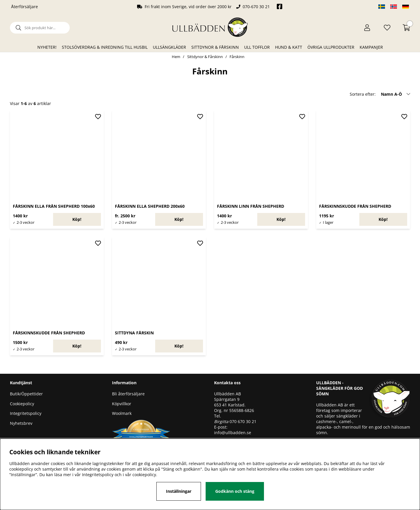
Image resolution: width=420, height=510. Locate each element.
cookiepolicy (144, 475)
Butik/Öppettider (26, 394)
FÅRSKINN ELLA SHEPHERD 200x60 (150, 206)
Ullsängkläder (169, 47)
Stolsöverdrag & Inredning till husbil (105, 47)
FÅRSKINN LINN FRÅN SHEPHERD (251, 206)
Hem (176, 57)
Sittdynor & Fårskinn (215, 47)
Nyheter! (47, 47)
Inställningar (179, 491)
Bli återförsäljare (128, 394)
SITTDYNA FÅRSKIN (134, 333)
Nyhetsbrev (21, 423)
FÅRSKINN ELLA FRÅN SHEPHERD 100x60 (54, 206)
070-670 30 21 (256, 7)
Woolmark (122, 413)
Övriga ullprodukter (331, 47)
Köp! (77, 219)
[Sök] (40, 28)
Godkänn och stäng (235, 491)
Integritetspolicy (26, 413)
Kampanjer (371, 47)
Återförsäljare (24, 7)
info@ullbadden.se (233, 433)
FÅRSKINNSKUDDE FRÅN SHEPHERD (355, 206)
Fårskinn (237, 57)
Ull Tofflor (257, 47)
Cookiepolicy (22, 404)
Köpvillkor (122, 404)
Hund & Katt (289, 47)
